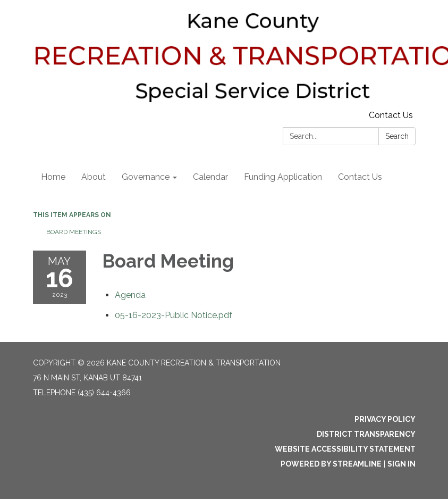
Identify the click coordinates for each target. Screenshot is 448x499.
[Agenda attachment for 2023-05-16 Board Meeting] (130, 295)
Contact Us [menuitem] (360, 177)
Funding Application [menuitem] (283, 177)
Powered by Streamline (331, 464)
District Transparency (366, 434)
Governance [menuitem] (146, 177)
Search (397, 136)
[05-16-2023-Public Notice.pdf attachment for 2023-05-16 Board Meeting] (174, 315)
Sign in (401, 464)
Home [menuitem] (53, 177)
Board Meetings (74, 232)
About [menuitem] (94, 177)
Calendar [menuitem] (210, 177)
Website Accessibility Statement (345, 449)
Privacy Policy (385, 419)
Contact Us (391, 115)
